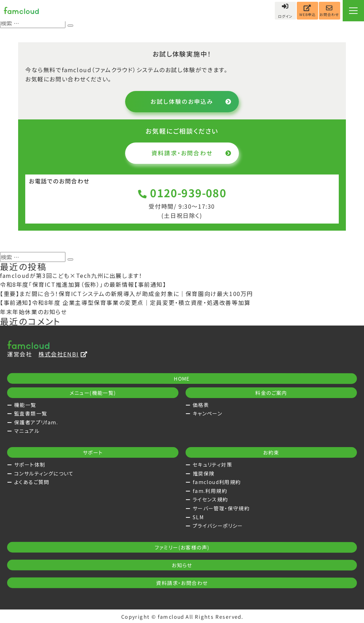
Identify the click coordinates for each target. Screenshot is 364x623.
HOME (182, 378)
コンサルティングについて (44, 473)
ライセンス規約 (210, 499)
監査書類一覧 (31, 413)
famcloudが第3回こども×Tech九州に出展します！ (71, 275)
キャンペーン (207, 413)
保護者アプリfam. (36, 422)
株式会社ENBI (63, 354)
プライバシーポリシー (218, 526)
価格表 (201, 405)
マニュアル (27, 431)
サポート (93, 452)
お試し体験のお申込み (191, 101)
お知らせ (182, 565)
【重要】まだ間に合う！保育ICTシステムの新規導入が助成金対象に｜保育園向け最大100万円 (127, 294)
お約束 (271, 452)
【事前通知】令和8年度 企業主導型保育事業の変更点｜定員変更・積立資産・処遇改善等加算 (125, 302)
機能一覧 (25, 405)
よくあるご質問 (32, 482)
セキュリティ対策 (212, 464)
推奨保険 (204, 473)
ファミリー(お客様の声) (182, 547)
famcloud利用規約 (217, 482)
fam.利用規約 (210, 491)
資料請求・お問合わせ (192, 153)
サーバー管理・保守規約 (221, 508)
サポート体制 (30, 464)
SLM (198, 517)
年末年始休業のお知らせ (34, 312)
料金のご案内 (271, 393)
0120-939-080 (182, 193)
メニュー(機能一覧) (93, 393)
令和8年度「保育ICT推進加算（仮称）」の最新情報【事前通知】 (83, 284)
